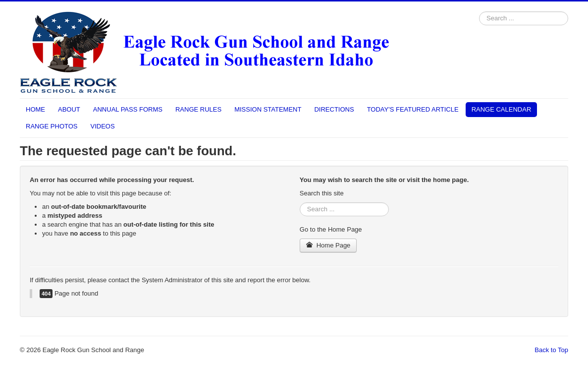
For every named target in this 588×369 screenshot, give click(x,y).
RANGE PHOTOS (52, 126)
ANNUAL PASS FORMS (128, 109)
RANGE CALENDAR (502, 109)
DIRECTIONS (334, 109)
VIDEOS (103, 126)
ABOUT (69, 109)
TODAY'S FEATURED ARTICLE (413, 109)
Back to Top (551, 350)
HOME (35, 109)
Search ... (479, 12)
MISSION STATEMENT (268, 109)
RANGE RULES (198, 109)
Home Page (328, 245)
